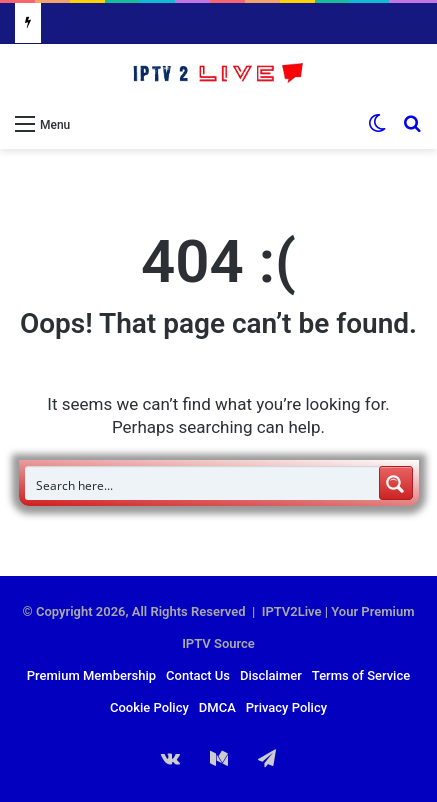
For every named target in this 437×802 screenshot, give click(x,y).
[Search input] (203, 483)
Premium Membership (91, 675)
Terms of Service (361, 675)
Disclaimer (271, 675)
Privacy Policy (286, 707)
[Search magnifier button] (396, 483)
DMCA (217, 707)
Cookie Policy (149, 707)
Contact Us (198, 675)
